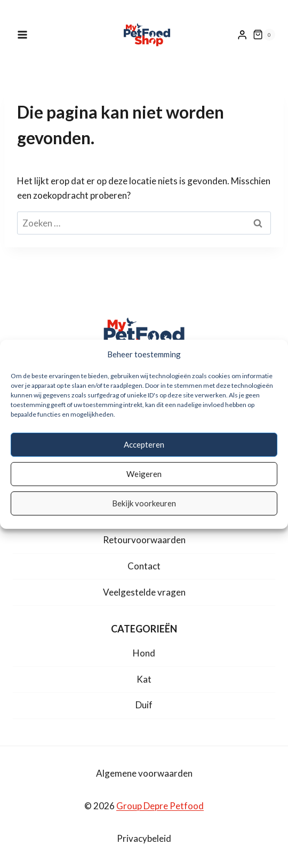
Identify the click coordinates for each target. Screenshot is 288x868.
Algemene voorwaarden (144, 773)
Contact (144, 566)
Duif (144, 705)
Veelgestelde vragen (144, 592)
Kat (144, 679)
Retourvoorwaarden (144, 540)
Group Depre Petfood (160, 806)
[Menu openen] (28, 34)
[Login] (242, 35)
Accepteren (144, 444)
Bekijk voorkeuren (144, 503)
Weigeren (144, 474)
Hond (144, 653)
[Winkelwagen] (264, 35)
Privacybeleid (144, 838)
